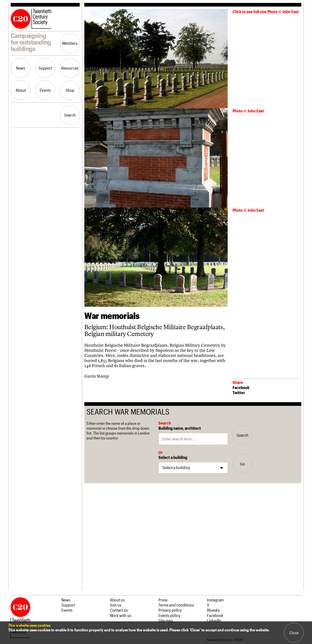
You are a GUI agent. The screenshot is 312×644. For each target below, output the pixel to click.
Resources (70, 68)
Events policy (169, 615)
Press (163, 600)
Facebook (241, 387)
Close (294, 633)
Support (45, 68)
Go (243, 464)
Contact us (119, 610)
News (21, 68)
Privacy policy (170, 610)
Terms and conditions (176, 605)
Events (45, 90)
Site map (166, 620)
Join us (116, 605)
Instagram (215, 600)
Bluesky (213, 610)
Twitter (239, 392)
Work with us (121, 615)
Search (70, 115)
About (21, 90)
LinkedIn (214, 620)
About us (117, 600)
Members (70, 43)
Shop (70, 90)
